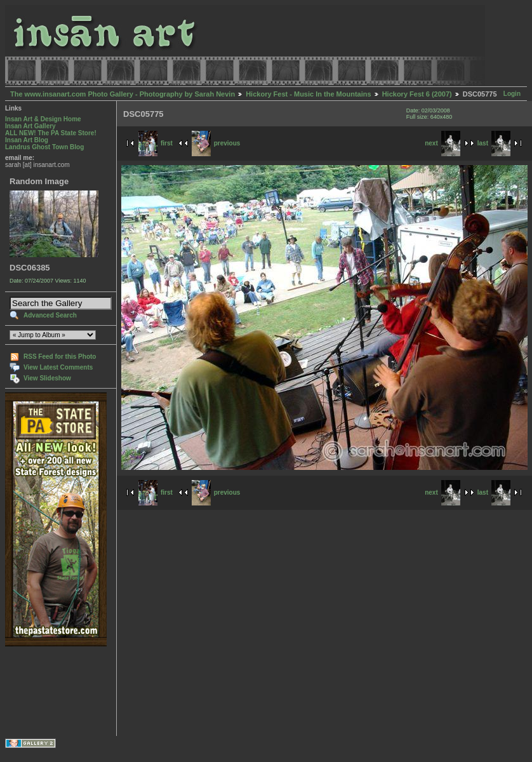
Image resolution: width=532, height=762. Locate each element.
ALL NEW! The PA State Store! (51, 133)
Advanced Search (50, 315)
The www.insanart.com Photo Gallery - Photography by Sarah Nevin (123, 94)
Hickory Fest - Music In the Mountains (308, 94)
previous (216, 143)
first (156, 143)
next (442, 143)
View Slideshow (47, 378)
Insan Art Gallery (30, 126)
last (494, 143)
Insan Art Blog (27, 140)
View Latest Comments (58, 367)
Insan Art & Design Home (43, 119)
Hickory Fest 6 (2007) (417, 94)
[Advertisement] (45, 691)
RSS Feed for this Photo (60, 357)
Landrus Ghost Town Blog (44, 147)
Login (512, 94)
